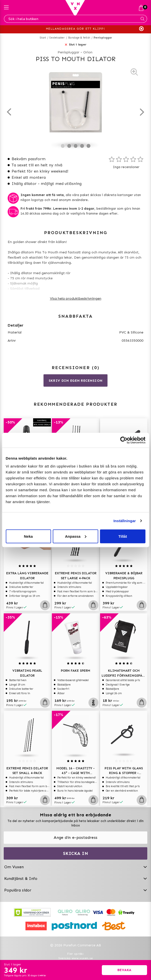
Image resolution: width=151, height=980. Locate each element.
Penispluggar (103, 38)
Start (43, 38)
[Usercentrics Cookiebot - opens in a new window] (124, 440)
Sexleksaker (57, 38)
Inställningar (125, 521)
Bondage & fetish (79, 38)
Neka (28, 536)
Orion (88, 52)
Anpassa (76, 536)
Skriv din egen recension (76, 381)
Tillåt (123, 536)
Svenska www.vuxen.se (76, 958)
